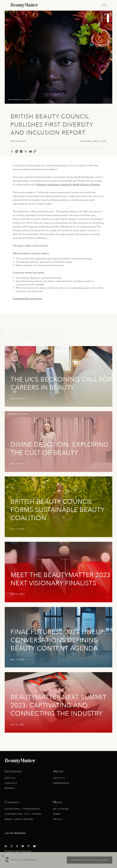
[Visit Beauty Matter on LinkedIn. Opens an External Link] (7, 846)
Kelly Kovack (18, 141)
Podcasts (11, 783)
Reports (10, 788)
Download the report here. (28, 299)
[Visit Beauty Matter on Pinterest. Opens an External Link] (29, 846)
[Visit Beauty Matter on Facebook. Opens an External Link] (18, 846)
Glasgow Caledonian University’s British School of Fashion (68, 185)
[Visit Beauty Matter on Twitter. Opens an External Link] (24, 846)
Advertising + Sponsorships (23, 809)
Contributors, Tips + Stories (23, 814)
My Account (61, 809)
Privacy (58, 819)
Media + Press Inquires (19, 819)
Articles (10, 778)
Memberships (61, 783)
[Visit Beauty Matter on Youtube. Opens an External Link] (35, 846)
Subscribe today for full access (90, 860)
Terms (57, 814)
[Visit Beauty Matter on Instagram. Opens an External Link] (12, 846)
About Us (59, 778)
